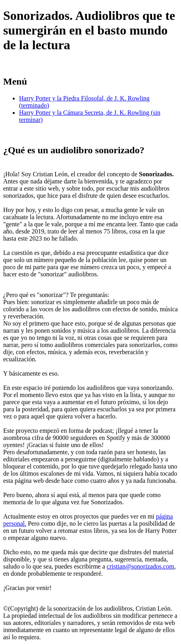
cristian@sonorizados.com (141, 566)
